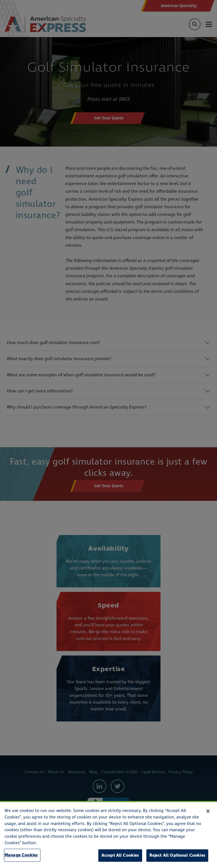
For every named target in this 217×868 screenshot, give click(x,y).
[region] (108, 834)
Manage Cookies (21, 855)
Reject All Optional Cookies (177, 855)
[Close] (208, 811)
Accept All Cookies (120, 855)
